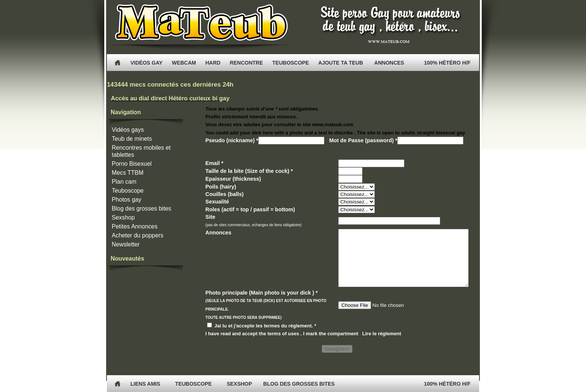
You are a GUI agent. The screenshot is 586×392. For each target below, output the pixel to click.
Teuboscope (128, 191)
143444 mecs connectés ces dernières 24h (170, 85)
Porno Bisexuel (132, 164)
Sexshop (123, 217)
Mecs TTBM (128, 173)
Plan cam (124, 182)
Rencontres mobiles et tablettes (141, 151)
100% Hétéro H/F (447, 63)
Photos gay (127, 200)
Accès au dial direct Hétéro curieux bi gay (170, 98)
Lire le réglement (382, 345)
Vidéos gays (128, 130)
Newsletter (126, 244)
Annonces (389, 63)
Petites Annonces (135, 226)
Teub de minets (132, 139)
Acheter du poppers (138, 235)
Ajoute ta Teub (341, 63)
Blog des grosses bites (141, 209)
